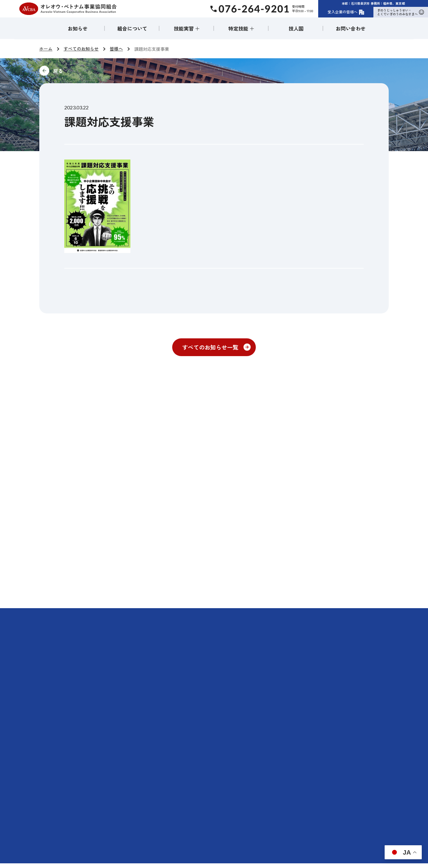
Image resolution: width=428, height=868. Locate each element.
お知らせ (78, 28)
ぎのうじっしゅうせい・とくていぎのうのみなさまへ (401, 12)
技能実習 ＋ (187, 28)
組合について (132, 28)
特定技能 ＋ (241, 28)
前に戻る (100, 71)
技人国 (296, 28)
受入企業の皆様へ (346, 12)
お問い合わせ (351, 28)
